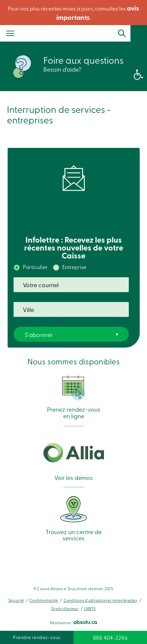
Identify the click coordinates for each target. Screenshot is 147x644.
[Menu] (10, 34)
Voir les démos (74, 462)
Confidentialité (44, 600)
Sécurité (16, 600)
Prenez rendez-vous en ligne (74, 397)
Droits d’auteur (65, 608)
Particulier (35, 267)
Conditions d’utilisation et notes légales (100, 600)
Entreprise (74, 267)
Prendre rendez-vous (37, 637)
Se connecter (142, 36)
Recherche (122, 33)
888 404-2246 (110, 637)
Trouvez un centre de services (74, 518)
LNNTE (90, 608)
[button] (138, 75)
